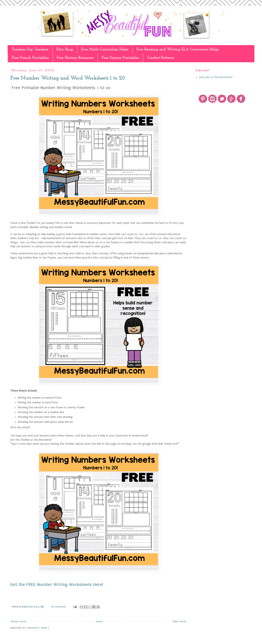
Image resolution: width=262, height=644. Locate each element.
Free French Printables (30, 58)
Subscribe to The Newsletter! (216, 77)
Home (99, 621)
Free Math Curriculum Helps (105, 49)
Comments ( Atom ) (38, 628)
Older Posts (179, 621)
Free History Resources (75, 58)
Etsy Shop (65, 49)
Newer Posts (19, 621)
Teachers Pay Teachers (30, 49)
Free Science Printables (120, 58)
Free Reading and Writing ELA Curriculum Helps (178, 49)
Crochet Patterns (161, 58)
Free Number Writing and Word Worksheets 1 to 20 (68, 78)
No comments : (59, 607)
